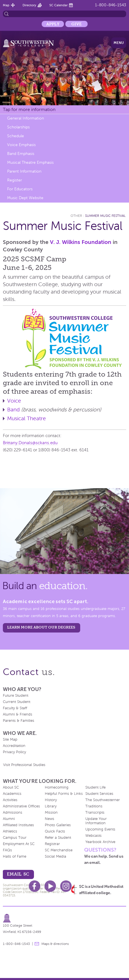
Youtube (50, 886)
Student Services (99, 794)
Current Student (17, 702)
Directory (29, 5)
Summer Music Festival (105, 216)
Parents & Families (19, 721)
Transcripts (95, 813)
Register (15, 180)
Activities (10, 800)
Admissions (13, 813)
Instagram (66, 886)
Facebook (35, 886)
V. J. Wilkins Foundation (81, 242)
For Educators (20, 189)
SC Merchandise (59, 850)
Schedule (16, 136)
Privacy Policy (14, 752)
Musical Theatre (27, 418)
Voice (14, 401)
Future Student (16, 696)
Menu (119, 43)
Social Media (56, 856)
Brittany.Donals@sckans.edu (30, 443)
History (51, 800)
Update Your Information (96, 821)
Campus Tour (15, 838)
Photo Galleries (58, 825)
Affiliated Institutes (18, 825)
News (50, 819)
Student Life (95, 787)
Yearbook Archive (100, 842)
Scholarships (18, 127)
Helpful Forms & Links (64, 794)
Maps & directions (55, 944)
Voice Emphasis (21, 145)
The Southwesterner (103, 800)
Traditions (94, 806)
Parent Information (24, 171)
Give (76, 24)
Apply (53, 24)
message (37, 944)
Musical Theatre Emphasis (30, 162)
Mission (51, 813)
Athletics (10, 831)
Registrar (52, 844)
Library (51, 806)
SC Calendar (59, 5)
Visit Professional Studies (24, 765)
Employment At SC (19, 844)
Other (76, 216)
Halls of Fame (15, 856)
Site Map (10, 739)
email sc (18, 874)
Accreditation (14, 746)
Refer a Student (58, 838)
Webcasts (93, 836)
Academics (12, 794)
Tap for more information (29, 109)
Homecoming (57, 787)
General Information (26, 118)
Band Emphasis (21, 154)
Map (6, 5)
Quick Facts (55, 831)
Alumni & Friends (18, 714)
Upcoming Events (100, 829)
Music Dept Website (25, 198)
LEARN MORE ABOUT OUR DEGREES (41, 627)
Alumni (9, 819)
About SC (11, 787)
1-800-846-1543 (111, 5)
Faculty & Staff (15, 708)
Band (13, 410)
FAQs (7, 850)
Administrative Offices (21, 806)
